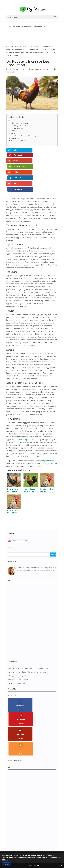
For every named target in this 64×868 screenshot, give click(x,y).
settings (5, 860)
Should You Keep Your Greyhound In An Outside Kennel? (28, 645)
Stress (13, 131)
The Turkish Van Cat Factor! (18, 660)
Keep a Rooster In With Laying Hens (28, 134)
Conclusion (15, 137)
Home (9, 24)
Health (13, 129)
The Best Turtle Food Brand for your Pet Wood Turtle (27, 648)
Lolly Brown (13, 67)
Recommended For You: (19, 139)
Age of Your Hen (22, 124)
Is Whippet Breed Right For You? (19, 652)
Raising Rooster (36, 67)
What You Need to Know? (20, 121)
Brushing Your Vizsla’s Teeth (18, 656)
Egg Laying (20, 126)
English (13, 517)
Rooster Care (48, 67)
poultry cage (49, 437)
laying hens (27, 416)
